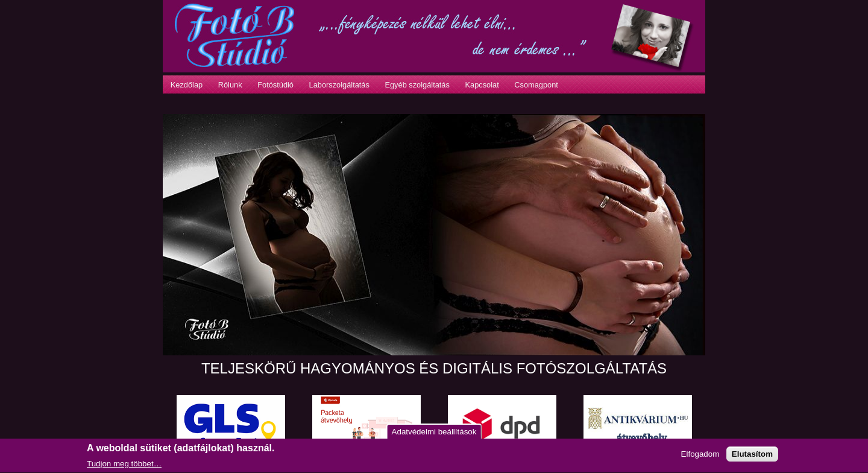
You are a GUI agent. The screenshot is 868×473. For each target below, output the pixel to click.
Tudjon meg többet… (124, 465)
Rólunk (230, 85)
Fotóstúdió (275, 85)
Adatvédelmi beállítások (434, 432)
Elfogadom (700, 455)
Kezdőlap (187, 85)
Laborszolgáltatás (339, 85)
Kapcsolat (482, 85)
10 (289, 344)
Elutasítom (752, 455)
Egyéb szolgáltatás (417, 85)
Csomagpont (536, 85)
